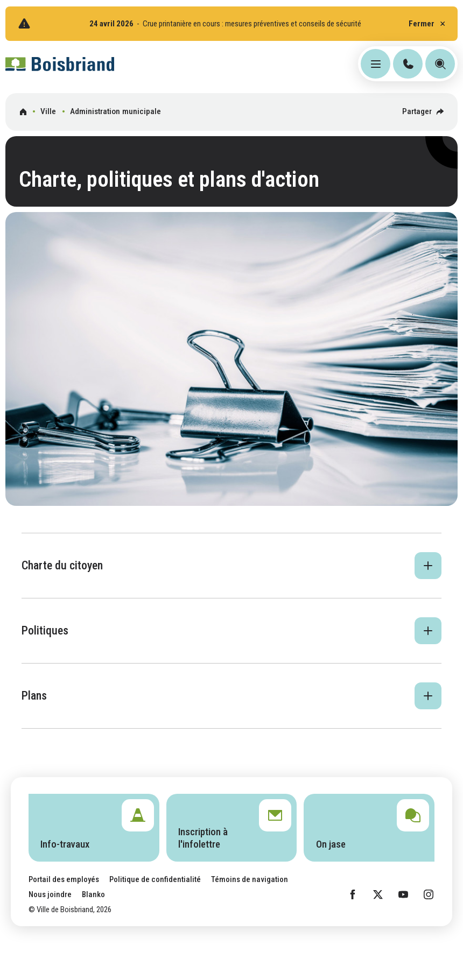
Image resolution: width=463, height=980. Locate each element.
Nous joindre (50, 894)
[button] (231, 566)
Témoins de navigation (250, 879)
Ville (48, 111)
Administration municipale (115, 111)
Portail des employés (64, 879)
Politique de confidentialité (155, 879)
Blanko (93, 894)
